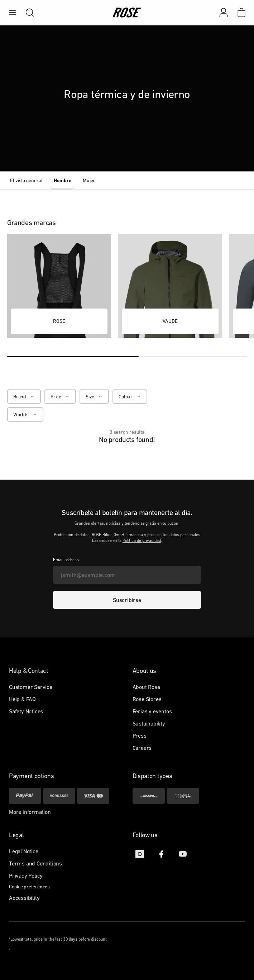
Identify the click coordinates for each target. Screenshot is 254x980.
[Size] (94, 397)
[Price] (60, 397)
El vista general (26, 180)
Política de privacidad (142, 540)
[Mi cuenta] (224, 13)
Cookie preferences (29, 887)
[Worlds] (25, 414)
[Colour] (130, 397)
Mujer (89, 180)
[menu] (13, 13)
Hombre (62, 180)
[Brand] (24, 397)
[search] (26, 13)
